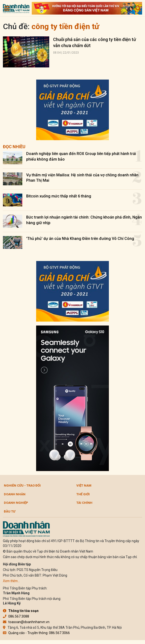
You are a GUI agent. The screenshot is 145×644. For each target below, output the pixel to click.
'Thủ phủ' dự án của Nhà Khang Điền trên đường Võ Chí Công (80, 239)
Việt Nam (84, 485)
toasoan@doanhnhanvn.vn (26, 622)
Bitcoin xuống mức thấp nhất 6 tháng (59, 196)
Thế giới (83, 494)
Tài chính (84, 503)
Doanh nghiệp (16, 503)
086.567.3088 (16, 616)
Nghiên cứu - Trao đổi (22, 485)
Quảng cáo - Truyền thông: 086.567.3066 (36, 633)
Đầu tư (10, 511)
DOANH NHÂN (15, 494)
